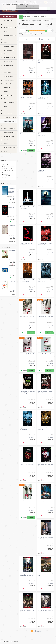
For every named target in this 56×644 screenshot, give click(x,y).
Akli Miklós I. (12, 226)
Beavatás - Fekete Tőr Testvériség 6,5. (43, 171)
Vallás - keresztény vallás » (10, 148)
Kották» (6, 91)
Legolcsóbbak (28, 39)
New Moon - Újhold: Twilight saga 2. (46, 465)
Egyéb (5, 31)
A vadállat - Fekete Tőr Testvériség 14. (43, 98)
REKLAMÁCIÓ (43, 16)
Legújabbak (43, 39)
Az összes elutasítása (23, 7)
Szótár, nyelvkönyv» (9, 125)
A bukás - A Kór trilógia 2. (27, 61)
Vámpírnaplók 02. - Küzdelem (46, 501)
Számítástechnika (8, 114)
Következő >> (39, 631)
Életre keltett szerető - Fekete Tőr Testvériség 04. (46, 244)
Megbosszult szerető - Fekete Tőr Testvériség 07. (46, 392)
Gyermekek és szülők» (9, 80)
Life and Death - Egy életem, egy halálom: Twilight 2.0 (27, 392)
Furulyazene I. (12, 269)
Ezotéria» (6, 69)
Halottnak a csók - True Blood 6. (28, 316)
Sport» (5, 106)
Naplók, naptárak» (8, 39)
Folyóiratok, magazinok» (10, 35)
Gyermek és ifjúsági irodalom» (8, 77)
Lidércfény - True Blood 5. (45, 354)
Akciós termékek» (8, 54)
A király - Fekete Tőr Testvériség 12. (45, 61)
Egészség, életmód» (9, 65)
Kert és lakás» (7, 88)
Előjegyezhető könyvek (9, 58)
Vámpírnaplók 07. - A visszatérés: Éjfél (46, 575)
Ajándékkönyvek (8, 61)
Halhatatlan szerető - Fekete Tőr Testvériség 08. (46, 281)
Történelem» (7, 140)
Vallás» (5, 151)
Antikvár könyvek (8, 24)
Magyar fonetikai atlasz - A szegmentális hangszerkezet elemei (11, 190)
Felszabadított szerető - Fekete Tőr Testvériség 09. (27, 281)
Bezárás (35, 7)
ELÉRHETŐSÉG (37, 16)
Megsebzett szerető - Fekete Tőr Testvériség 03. (27, 429)
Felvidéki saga (12, 251)
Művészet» (6, 99)
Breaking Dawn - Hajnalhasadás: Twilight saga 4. (27, 208)
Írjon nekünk (5, 174)
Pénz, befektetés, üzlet (9, 102)
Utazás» (6, 144)
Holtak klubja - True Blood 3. (28, 354)
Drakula (41, 207)
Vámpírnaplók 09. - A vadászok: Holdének (45, 611)
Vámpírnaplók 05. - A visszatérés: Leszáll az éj (46, 538)
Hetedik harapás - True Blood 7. (46, 316)
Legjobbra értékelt (51, 39)
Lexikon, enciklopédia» (9, 95)
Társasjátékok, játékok (9, 46)
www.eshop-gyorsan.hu (12, 641)
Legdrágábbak (36, 39)
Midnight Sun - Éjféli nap (27, 464)
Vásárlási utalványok (9, 50)
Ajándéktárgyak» (8, 20)
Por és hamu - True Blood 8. (28, 501)
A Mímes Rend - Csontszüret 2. (11, 207)
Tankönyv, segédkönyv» (10, 129)
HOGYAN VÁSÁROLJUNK (28, 16)
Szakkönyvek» (7, 110)
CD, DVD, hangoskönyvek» (10, 28)
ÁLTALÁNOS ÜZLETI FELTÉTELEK (27, 20)
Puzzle (5, 43)
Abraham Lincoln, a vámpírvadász (28, 134)
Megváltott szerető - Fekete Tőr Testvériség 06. (45, 429)
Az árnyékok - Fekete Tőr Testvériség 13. (44, 135)
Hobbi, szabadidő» (8, 84)
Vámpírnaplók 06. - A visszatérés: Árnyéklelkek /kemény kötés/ (28, 575)
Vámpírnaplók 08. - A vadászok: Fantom (27, 611)
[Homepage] (21, 17)
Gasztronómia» (7, 73)
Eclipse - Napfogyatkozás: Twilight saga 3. (26, 244)
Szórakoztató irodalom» (10, 121)
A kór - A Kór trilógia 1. (27, 97)
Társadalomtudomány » (10, 132)
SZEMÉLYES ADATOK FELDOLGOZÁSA (42, 20)
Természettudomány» (9, 136)
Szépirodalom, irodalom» (10, 117)
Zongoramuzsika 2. (12, 282)
